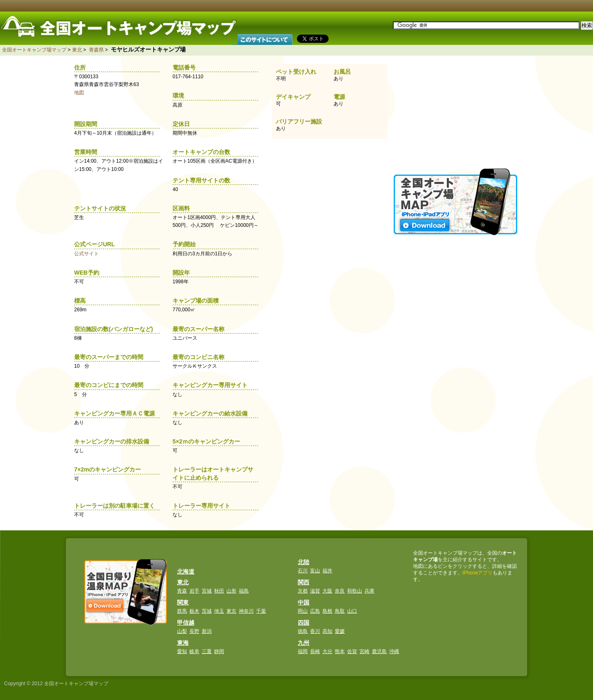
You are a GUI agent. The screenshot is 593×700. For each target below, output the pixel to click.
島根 (327, 611)
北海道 (186, 572)
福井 (327, 571)
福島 (244, 591)
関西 (304, 582)
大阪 (327, 591)
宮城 (207, 591)
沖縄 (394, 651)
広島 (315, 611)
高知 (327, 631)
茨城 (207, 611)
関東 (183, 602)
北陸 (304, 562)
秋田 (219, 591)
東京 (231, 611)
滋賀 (315, 591)
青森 (182, 591)
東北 (77, 50)
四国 (304, 623)
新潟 (207, 631)
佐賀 (352, 651)
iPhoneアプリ (477, 573)
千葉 (261, 611)
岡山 (303, 611)
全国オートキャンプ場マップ (34, 50)
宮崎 (364, 651)
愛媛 (340, 631)
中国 (304, 602)
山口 (352, 611)
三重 (207, 651)
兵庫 (369, 591)
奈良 (340, 591)
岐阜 (194, 651)
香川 (315, 631)
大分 (327, 651)
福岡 (303, 651)
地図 (79, 93)
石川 (303, 571)
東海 (183, 643)
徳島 (303, 631)
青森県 (96, 50)
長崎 (315, 651)
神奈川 (246, 611)
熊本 (340, 651)
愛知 (182, 651)
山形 (231, 591)
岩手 (194, 591)
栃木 (194, 611)
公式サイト (86, 254)
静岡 (219, 651)
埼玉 (219, 611)
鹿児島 (379, 651)
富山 (315, 571)
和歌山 (355, 591)
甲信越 (186, 623)
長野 (194, 631)
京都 (303, 591)
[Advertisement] (456, 111)
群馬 (182, 611)
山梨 (182, 631)
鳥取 (340, 611)
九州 (304, 643)
